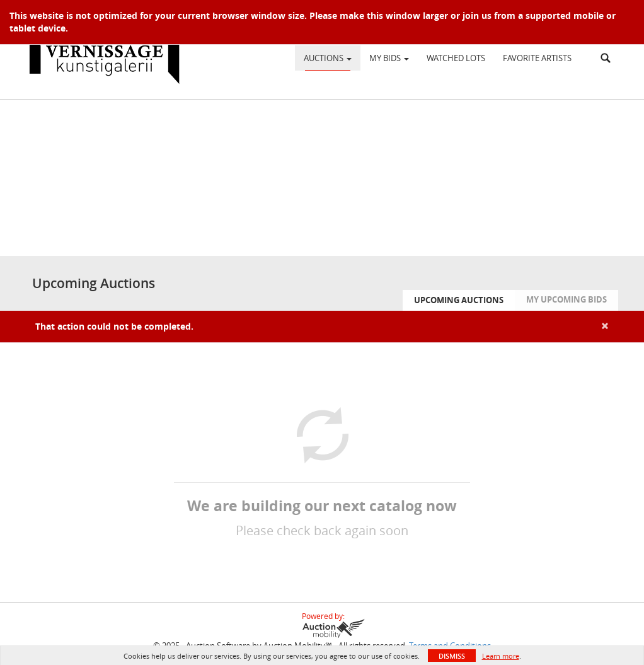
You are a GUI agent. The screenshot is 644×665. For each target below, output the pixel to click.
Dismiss (452, 656)
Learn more (501, 656)
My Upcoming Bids (566, 299)
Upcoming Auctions (459, 300)
